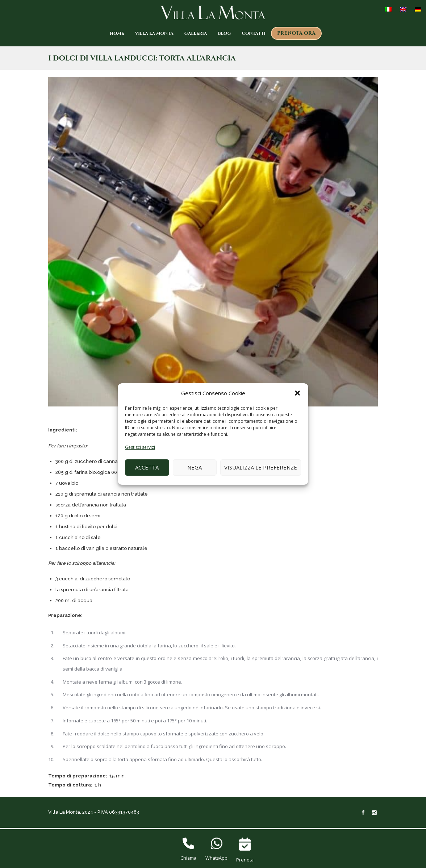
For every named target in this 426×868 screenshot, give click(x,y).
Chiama (188, 858)
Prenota (245, 860)
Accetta (147, 467)
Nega (195, 467)
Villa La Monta (154, 33)
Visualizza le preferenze (261, 467)
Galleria (196, 33)
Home (117, 33)
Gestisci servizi (140, 447)
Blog (224, 33)
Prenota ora (296, 33)
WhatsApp (216, 858)
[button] (297, 393)
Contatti (254, 33)
